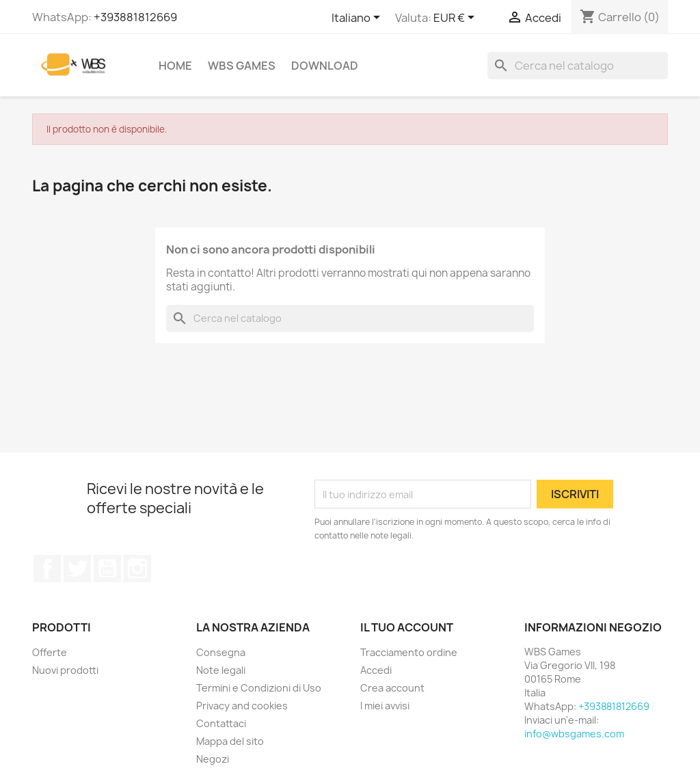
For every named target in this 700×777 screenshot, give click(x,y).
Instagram (137, 569)
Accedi (376, 670)
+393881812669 (135, 17)
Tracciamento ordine (409, 652)
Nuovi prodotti (65, 670)
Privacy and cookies (242, 706)
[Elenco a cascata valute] (456, 18)
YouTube (107, 569)
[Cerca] (578, 66)
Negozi (213, 759)
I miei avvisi (385, 706)
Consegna (221, 652)
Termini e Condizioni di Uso (259, 688)
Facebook (47, 569)
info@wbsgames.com (574, 734)
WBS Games (242, 66)
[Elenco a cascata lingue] (358, 18)
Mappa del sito (230, 741)
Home (175, 66)
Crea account (392, 688)
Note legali (221, 670)
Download (325, 66)
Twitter (77, 569)
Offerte (50, 652)
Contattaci (221, 723)
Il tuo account (407, 627)
